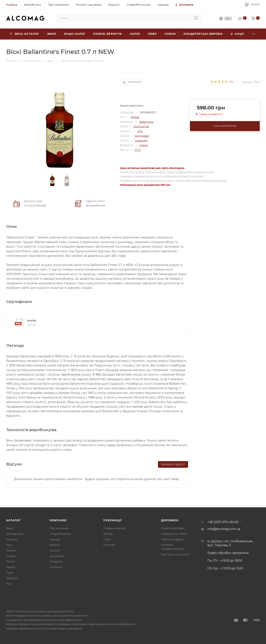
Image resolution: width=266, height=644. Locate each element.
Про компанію (59, 528)
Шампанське (15, 534)
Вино (10, 528)
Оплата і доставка (173, 528)
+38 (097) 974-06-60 (223, 522)
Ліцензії (55, 550)
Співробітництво (61, 534)
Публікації (112, 520)
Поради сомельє (114, 528)
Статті (107, 539)
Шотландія (142, 136)
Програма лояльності (175, 554)
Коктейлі (109, 545)
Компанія (58, 520)
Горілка (11, 550)
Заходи (108, 534)
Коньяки (12, 539)
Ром (9, 584)
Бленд (135, 117)
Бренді (11, 567)
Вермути (12, 578)
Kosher (32, 320)
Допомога (170, 520)
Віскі (9, 545)
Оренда (55, 539)
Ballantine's (146, 122)
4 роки (143, 145)
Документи (57, 556)
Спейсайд (141, 141)
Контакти (56, 567)
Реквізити (56, 561)
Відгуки (55, 545)
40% (140, 131)
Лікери (11, 556)
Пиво (10, 573)
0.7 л (138, 150)
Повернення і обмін (174, 534)
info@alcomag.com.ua (224, 529)
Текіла (10, 561)
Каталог (14, 520)
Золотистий (141, 126)
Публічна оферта (172, 539)
